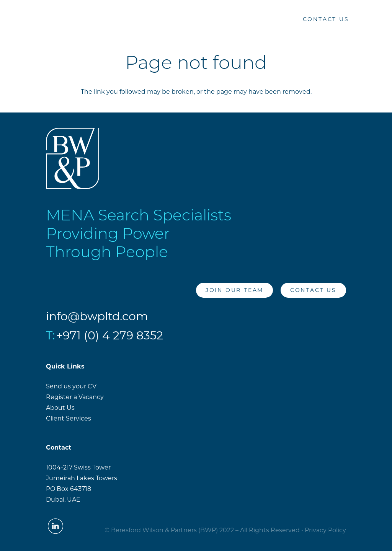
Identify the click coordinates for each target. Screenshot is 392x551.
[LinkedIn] (278, 19)
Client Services (69, 418)
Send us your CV (71, 386)
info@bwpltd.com (97, 316)
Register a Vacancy (75, 397)
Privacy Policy (325, 530)
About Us (60, 408)
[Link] (22, 19)
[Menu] (377, 19)
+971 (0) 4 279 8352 (110, 335)
